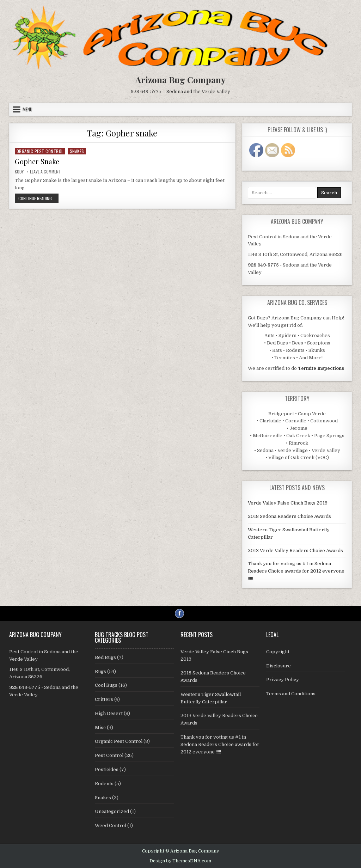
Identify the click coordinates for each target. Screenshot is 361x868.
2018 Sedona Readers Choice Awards (289, 516)
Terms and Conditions (291, 694)
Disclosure (279, 666)
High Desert (109, 713)
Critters (104, 699)
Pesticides (107, 769)
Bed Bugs (105, 657)
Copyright (278, 652)
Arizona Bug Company (180, 80)
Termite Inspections (321, 368)
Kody (19, 171)
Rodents (104, 784)
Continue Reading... (38, 199)
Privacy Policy (283, 680)
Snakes (77, 151)
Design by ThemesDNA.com (180, 861)
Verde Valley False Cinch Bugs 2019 (288, 503)
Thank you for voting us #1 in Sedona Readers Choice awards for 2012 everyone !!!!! (296, 571)
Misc (100, 728)
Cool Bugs (106, 685)
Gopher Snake (37, 161)
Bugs (100, 671)
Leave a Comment (45, 171)
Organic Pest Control (40, 151)
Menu (27, 109)
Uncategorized (112, 811)
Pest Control (109, 755)
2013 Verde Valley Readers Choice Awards (295, 551)
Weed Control (111, 826)
